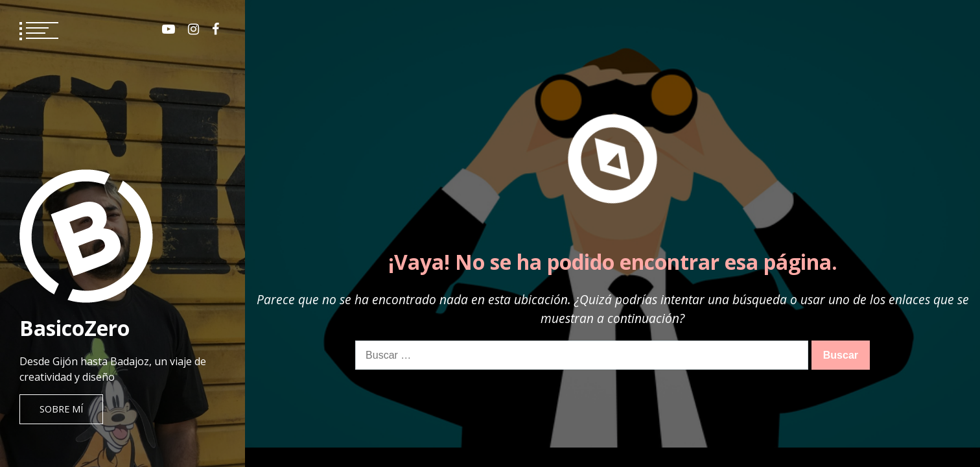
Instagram (193, 29)
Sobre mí (61, 409)
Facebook (216, 29)
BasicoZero (75, 328)
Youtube (169, 29)
